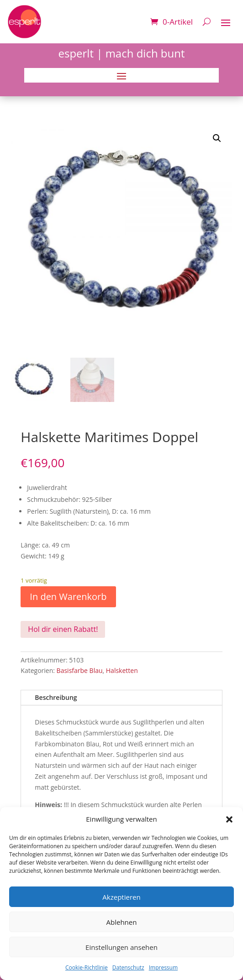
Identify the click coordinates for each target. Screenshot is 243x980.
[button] (229, 819)
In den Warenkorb (68, 597)
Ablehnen (122, 922)
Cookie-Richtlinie (87, 967)
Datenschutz (128, 967)
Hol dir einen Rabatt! (63, 629)
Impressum (163, 967)
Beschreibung (56, 697)
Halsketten (122, 670)
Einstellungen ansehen (121, 947)
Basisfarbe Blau (80, 670)
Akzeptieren (121, 897)
